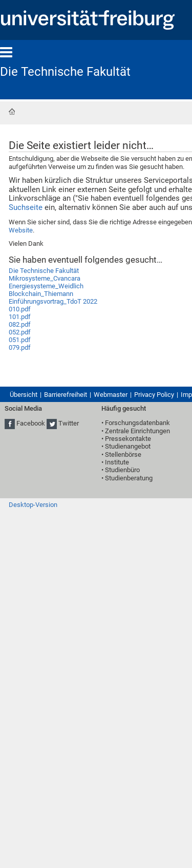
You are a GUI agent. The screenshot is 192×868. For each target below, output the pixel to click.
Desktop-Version (33, 505)
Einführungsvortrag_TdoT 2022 (53, 301)
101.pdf (20, 317)
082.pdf (20, 324)
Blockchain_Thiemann (41, 294)
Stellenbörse (123, 454)
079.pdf (20, 347)
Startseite (12, 112)
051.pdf (20, 340)
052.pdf (20, 332)
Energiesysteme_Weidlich (46, 286)
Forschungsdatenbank (137, 423)
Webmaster (111, 395)
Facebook (31, 423)
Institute (117, 462)
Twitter (69, 423)
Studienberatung (129, 478)
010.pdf (20, 309)
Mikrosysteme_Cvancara (45, 278)
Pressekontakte (128, 439)
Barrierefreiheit (66, 395)
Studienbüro (122, 470)
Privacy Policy (154, 395)
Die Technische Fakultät (65, 72)
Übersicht (24, 395)
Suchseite (26, 207)
